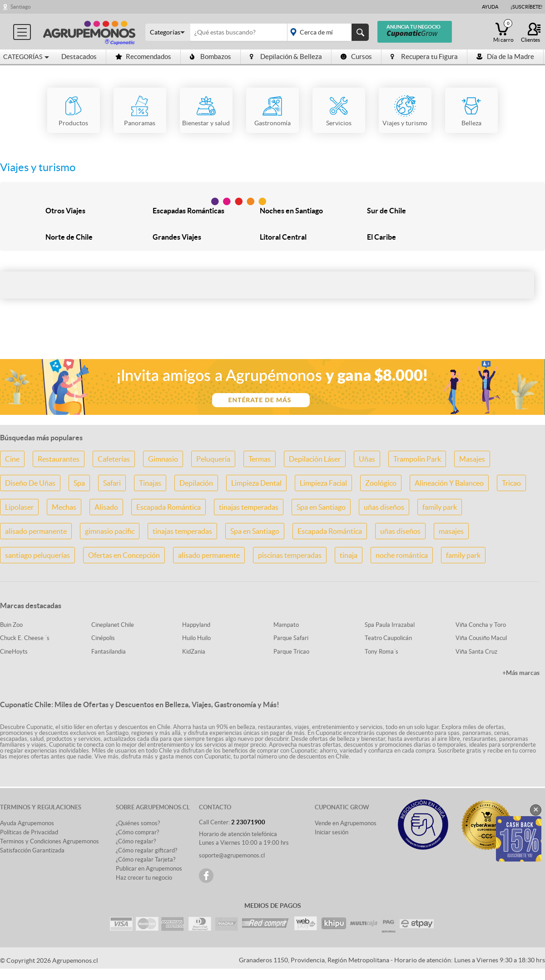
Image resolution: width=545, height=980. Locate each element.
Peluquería (213, 459)
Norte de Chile (69, 237)
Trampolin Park (417, 459)
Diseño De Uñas (30, 483)
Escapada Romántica (168, 507)
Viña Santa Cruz (476, 652)
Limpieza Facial (323, 483)
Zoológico (381, 483)
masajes (451, 531)
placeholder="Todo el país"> (326, 32)
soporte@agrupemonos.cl (232, 855)
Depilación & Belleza (286, 57)
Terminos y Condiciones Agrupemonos (50, 841)
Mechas (64, 507)
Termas (260, 459)
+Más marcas (521, 673)
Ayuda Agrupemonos (27, 823)
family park (440, 507)
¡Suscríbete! (527, 7)
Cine (12, 459)
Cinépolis (103, 638)
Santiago (21, 7)
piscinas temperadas (290, 555)
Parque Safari (291, 638)
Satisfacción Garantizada (32, 850)
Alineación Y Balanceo (449, 483)
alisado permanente (36, 531)
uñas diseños (384, 507)
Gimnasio (163, 459)
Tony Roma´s (381, 652)
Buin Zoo (11, 625)
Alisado (106, 507)
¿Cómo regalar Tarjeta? (146, 859)
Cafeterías (114, 459)
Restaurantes (59, 459)
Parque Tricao (291, 652)
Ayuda (490, 7)
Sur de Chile (386, 211)
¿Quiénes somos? (138, 823)
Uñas (367, 459)
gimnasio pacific (110, 531)
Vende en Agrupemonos (346, 823)
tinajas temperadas (249, 507)
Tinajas (150, 483)
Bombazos (211, 57)
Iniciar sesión (332, 832)
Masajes (472, 459)
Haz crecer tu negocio (144, 878)
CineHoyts (14, 652)
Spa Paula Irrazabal (390, 625)
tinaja (349, 555)
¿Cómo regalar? (136, 841)
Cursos (356, 57)
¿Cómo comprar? (137, 832)
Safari (112, 483)
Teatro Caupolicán (388, 638)
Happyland (196, 625)
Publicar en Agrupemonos (149, 869)
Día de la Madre (505, 57)
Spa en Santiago (321, 507)
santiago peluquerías (37, 555)
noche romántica (402, 555)
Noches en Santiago (291, 211)
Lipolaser (19, 507)
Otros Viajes (65, 211)
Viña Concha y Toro (481, 625)
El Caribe (381, 237)
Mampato (286, 625)
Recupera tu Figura (424, 57)
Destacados (79, 57)
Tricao (511, 483)
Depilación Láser (315, 459)
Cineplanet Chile (113, 625)
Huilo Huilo (196, 638)
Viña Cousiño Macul (481, 638)
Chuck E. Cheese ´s (25, 638)
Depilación (196, 483)
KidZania (194, 652)
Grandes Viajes (177, 237)
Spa (79, 483)
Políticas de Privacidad (29, 832)
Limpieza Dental (256, 483)
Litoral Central (283, 237)
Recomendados (143, 57)
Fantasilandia (109, 652)
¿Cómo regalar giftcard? (146, 850)
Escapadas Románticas (188, 211)
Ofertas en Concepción (124, 555)
